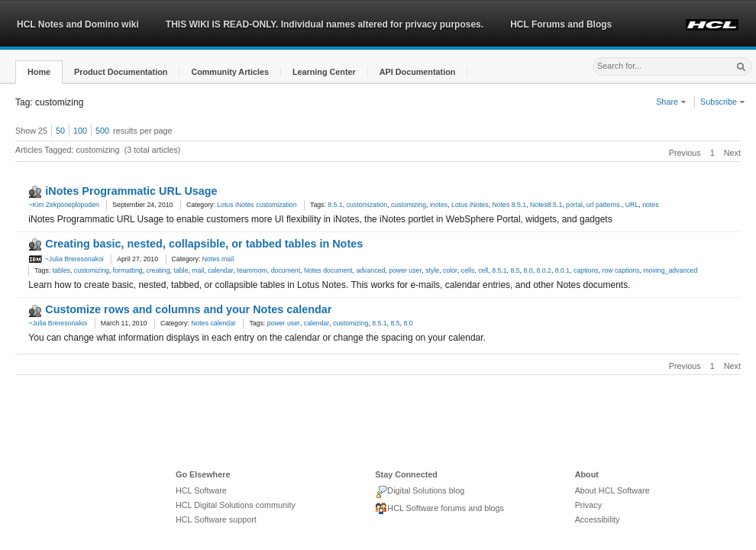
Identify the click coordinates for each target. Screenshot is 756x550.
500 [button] (102, 131)
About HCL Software (612, 490)
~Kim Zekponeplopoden (64, 205)
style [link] (432, 270)
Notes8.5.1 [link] (546, 205)
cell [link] (483, 270)
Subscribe (723, 102)
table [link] (181, 270)
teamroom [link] (252, 270)
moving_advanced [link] (670, 270)
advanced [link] (370, 270)
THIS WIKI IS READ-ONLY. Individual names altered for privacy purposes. (325, 24)
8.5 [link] (515, 270)
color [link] (450, 270)
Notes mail (218, 259)
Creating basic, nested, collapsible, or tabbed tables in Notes (204, 244)
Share (671, 102)
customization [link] (367, 205)
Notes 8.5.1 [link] (509, 205)
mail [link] (198, 270)
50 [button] (60, 131)
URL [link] (632, 205)
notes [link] (650, 205)
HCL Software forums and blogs (439, 509)
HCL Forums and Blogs (561, 24)
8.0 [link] (528, 270)
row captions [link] (620, 270)
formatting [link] (128, 270)
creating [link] (158, 270)
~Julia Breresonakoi (66, 259)
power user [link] (405, 270)
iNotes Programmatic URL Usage (131, 191)
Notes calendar (213, 323)
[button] (39, 72)
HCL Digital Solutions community (236, 505)
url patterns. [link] (604, 205)
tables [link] (61, 270)
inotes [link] (439, 205)
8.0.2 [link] (543, 270)
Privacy (588, 505)
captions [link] (586, 270)
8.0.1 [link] (562, 270)
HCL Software (201, 490)
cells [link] (468, 270)
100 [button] (80, 131)
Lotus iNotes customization (257, 205)
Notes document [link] (328, 270)
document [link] (286, 270)
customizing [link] (409, 205)
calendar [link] (221, 270)
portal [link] (574, 205)
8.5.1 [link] (335, 205)
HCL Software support (216, 519)
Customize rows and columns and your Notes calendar (188, 309)
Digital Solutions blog (420, 492)
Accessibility (598, 519)
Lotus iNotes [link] (470, 205)
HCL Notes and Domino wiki (78, 24)
